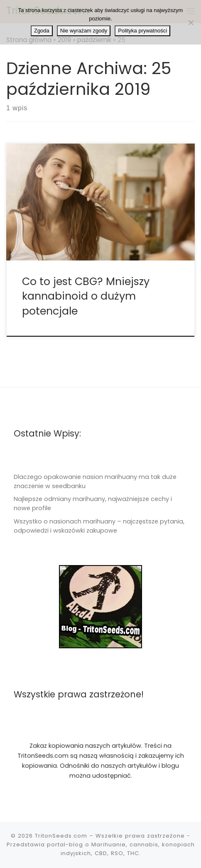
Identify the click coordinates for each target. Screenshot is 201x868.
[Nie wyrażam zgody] (191, 22)
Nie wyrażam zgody (84, 31)
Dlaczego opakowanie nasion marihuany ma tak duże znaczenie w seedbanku (95, 481)
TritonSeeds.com (61, 836)
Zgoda (42, 31)
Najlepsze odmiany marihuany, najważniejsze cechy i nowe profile (93, 503)
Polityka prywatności (142, 31)
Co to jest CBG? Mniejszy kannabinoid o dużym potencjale (86, 296)
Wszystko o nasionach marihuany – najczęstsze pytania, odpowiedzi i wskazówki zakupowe (99, 526)
